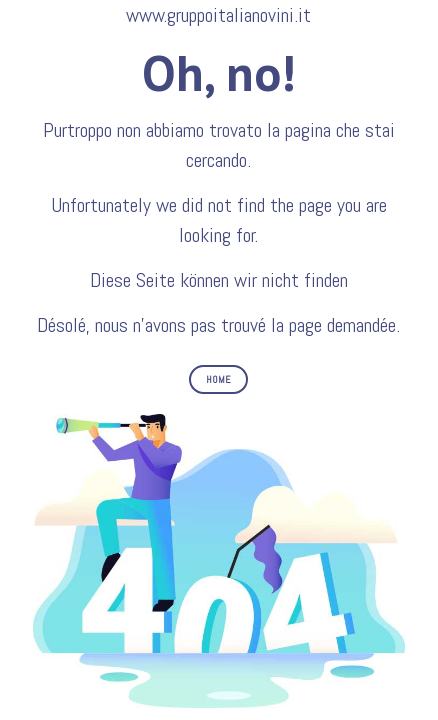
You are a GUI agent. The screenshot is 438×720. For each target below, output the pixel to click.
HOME (218, 379)
